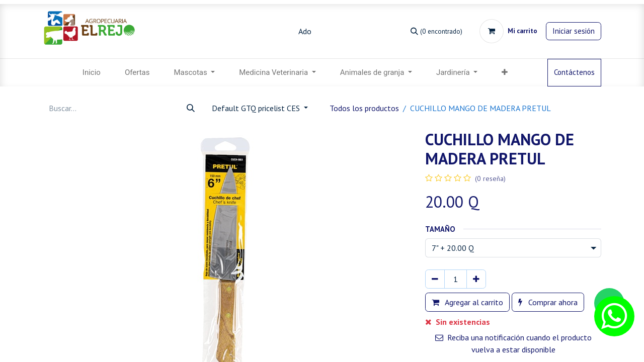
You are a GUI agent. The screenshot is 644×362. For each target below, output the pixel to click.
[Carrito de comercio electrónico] (508, 31)
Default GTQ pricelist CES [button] (257, 108)
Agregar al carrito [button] (467, 302)
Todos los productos (364, 108)
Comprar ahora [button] (548, 302)
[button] (505, 73)
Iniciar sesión (574, 31)
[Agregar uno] (476, 279)
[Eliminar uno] (435, 279)
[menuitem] (92, 73)
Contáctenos (574, 72)
